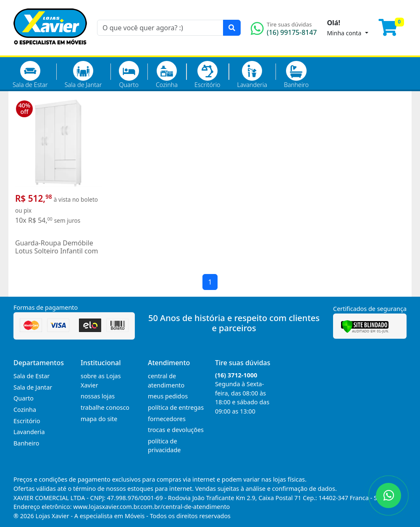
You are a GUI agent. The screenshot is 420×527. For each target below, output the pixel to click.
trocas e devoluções (176, 430)
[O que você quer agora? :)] (160, 28)
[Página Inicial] (50, 50)
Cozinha (167, 75)
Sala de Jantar (83, 75)
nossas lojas (98, 396)
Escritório (207, 75)
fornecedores (167, 419)
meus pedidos (168, 396)
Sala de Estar (30, 75)
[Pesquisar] (232, 28)
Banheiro (296, 75)
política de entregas (176, 407)
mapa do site (99, 419)
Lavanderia (252, 75)
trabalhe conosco (105, 407)
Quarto (129, 75)
